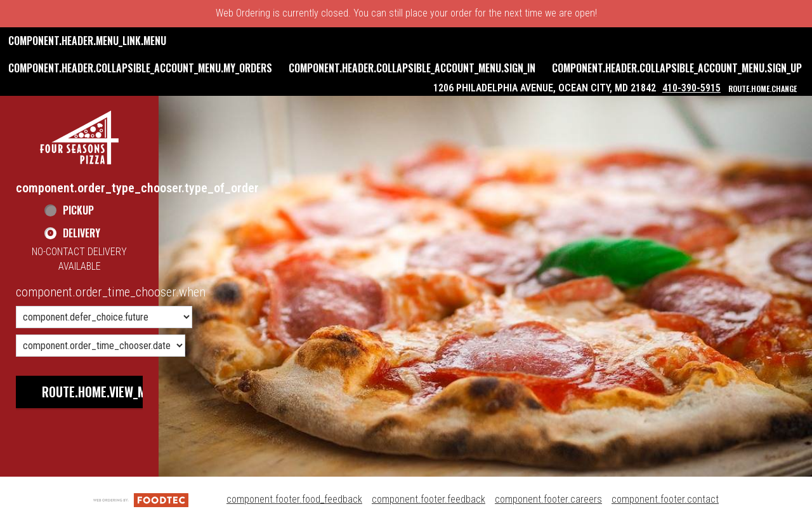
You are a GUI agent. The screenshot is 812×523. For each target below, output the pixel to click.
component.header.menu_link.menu (87, 41)
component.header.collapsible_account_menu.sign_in (412, 68)
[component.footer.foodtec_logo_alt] (141, 499)
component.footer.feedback (429, 499)
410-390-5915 (691, 88)
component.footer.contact (665, 499)
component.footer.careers (548, 499)
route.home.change (763, 89)
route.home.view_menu (104, 392)
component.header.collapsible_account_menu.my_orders (140, 68)
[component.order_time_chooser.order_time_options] (104, 317)
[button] (79, 137)
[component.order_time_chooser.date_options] (101, 346)
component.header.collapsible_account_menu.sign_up (677, 68)
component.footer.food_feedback (294, 499)
